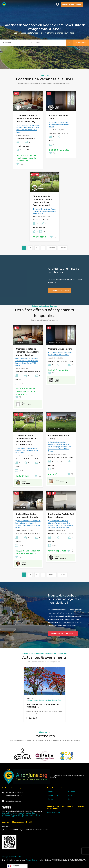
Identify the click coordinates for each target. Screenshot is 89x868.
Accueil (51, 792)
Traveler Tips (57, 700)
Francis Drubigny (32, 860)
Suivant (52, 248)
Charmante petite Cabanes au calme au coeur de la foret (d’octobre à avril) (43, 201)
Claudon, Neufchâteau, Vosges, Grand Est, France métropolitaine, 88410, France (44, 211)
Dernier (63, 248)
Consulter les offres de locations (63, 634)
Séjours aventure (45, 700)
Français (13, 866)
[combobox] (16, 43)
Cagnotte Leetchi (53, 812)
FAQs (70, 796)
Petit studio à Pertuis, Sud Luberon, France (61, 516)
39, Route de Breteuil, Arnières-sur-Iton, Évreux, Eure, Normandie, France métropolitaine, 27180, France (28, 129)
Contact (51, 799)
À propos (71, 792)
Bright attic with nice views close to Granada (27, 516)
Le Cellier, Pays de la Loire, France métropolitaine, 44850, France (60, 125)
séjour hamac (33, 700)
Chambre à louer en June (59, 117)
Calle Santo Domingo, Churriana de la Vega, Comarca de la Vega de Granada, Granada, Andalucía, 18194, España (28, 524)
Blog (70, 799)
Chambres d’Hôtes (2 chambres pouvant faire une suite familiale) (28, 119)
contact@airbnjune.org (14, 801)
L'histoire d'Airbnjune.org (59, 290)
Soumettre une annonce (72, 4)
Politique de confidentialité (12, 857)
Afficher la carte (54, 796)
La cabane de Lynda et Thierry (59, 437)
